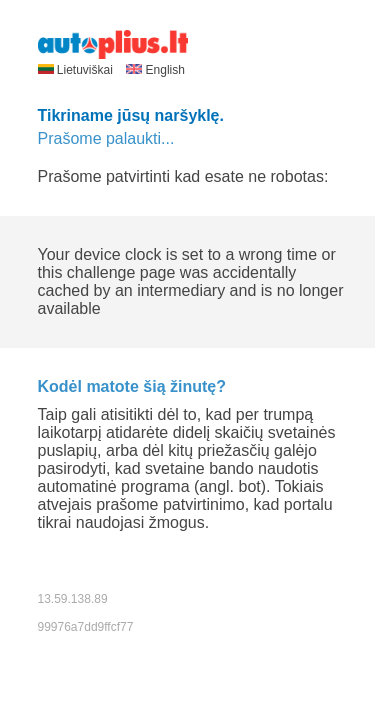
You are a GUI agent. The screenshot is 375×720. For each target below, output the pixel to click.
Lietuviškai (77, 70)
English (155, 70)
